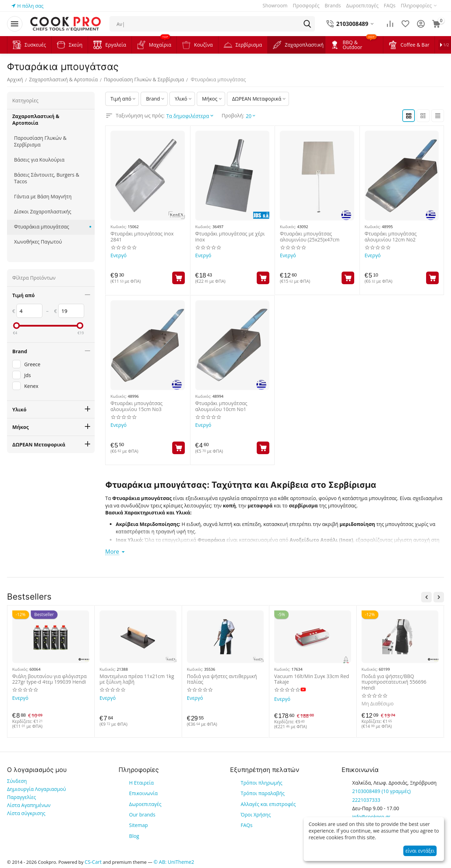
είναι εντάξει (420, 851)
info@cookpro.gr (371, 817)
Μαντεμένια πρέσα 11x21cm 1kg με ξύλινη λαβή (137, 679)
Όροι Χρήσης (256, 815)
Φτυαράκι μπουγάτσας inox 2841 (142, 237)
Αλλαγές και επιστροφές (268, 804)
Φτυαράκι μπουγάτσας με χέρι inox (230, 237)
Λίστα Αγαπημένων (29, 805)
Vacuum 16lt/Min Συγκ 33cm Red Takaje (312, 679)
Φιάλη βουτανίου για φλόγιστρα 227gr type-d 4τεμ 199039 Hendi (49, 679)
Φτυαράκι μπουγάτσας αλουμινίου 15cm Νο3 (137, 406)
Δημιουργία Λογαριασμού (36, 789)
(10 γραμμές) (381, 791)
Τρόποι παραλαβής (262, 793)
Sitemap (138, 825)
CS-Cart (93, 862)
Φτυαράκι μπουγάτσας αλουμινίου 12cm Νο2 (391, 237)
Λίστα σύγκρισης (26, 813)
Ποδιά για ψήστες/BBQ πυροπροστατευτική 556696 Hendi (394, 682)
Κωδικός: (119, 227)
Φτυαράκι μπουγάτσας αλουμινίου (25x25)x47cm (310, 237)
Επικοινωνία (143, 793)
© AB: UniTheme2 (174, 862)
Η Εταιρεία (141, 783)
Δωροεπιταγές (145, 804)
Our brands (142, 815)
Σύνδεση (17, 781)
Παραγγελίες (21, 797)
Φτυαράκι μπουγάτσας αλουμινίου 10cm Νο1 (221, 406)
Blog (134, 836)
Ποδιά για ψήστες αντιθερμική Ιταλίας (222, 679)
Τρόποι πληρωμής (261, 783)
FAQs (247, 825)
